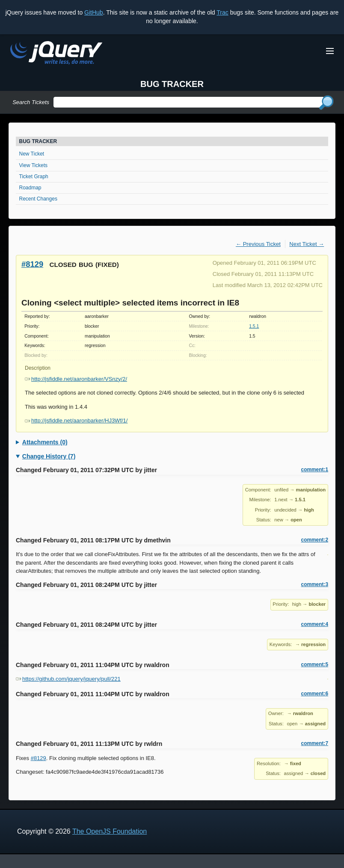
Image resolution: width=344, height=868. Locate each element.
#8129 (32, 264)
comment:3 (315, 584)
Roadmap (30, 188)
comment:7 (315, 743)
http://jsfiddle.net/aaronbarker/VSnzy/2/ (76, 379)
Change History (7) (49, 456)
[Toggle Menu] (330, 51)
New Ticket (32, 154)
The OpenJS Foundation (110, 831)
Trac (222, 12)
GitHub (94, 12)
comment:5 (315, 664)
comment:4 (315, 624)
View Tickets (33, 165)
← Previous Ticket (258, 244)
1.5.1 (254, 326)
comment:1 (315, 470)
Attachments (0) (45, 442)
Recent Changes (38, 199)
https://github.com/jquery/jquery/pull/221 (68, 679)
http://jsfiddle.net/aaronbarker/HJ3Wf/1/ (76, 421)
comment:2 (315, 540)
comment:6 (315, 694)
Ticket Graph (34, 177)
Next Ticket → (307, 244)
